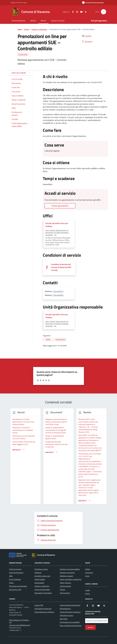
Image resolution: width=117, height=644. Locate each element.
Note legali (64, 619)
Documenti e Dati (15, 590)
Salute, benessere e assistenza (71, 579)
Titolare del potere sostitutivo (70, 612)
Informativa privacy (67, 615)
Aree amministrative (16, 573)
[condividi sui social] (86, 36)
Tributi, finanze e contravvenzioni (65, 584)
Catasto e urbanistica (42, 586)
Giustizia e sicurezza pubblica (70, 569)
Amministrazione (18, 21)
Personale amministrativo (18, 586)
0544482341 (58, 291)
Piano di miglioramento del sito (71, 626)
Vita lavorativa (65, 593)
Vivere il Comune (58, 21)
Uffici (11, 576)
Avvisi (87, 576)
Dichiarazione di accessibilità (70, 622)
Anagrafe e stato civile (42, 576)
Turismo (62, 590)
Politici (11, 583)
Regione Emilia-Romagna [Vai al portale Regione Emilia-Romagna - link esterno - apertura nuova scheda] (19, 2)
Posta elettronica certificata (44, 612)
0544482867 (58, 295)
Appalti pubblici (40, 579)
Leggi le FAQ (39, 605)
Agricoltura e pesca (41, 569)
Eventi (87, 594)
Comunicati (89, 573)
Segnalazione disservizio (43, 609)
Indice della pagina (21, 73)
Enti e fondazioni (15, 579)
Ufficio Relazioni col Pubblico (19, 620)
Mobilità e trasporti (66, 576)
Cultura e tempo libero (42, 590)
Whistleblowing (65, 609)
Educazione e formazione (43, 593)
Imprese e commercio (67, 573)
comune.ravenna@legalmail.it (20, 625)
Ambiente (38, 573)
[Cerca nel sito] (103, 12)
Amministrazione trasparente (70, 605)
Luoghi (88, 590)
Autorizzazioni (39, 583)
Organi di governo (15, 569)
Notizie (88, 569)
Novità (33, 21)
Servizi (43, 21)
